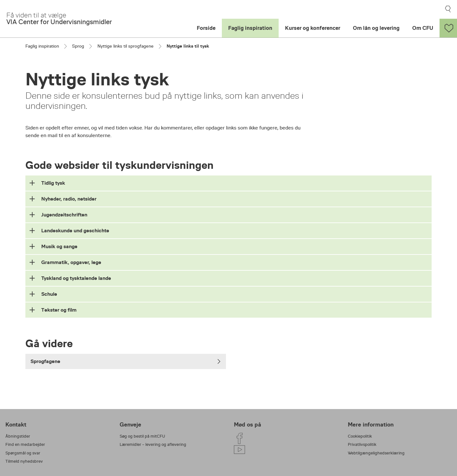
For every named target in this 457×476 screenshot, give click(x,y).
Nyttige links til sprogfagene (126, 46)
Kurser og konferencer (313, 28)
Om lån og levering (376, 28)
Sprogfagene (126, 361)
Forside (206, 28)
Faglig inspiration (250, 28)
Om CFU (423, 28)
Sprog (78, 46)
